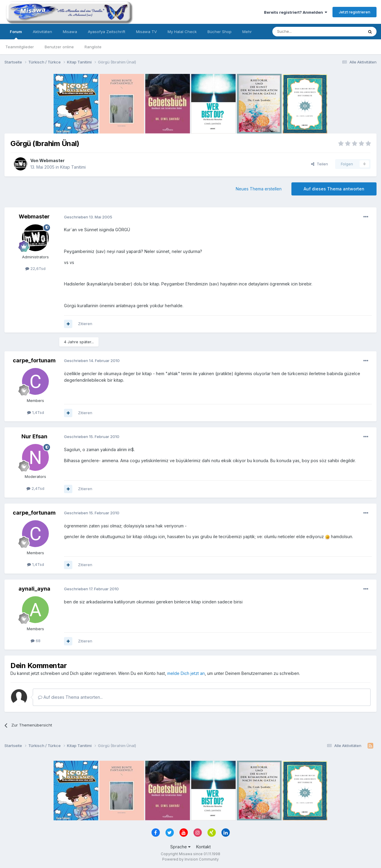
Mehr (247, 32)
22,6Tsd (35, 268)
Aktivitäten (42, 32)
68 (36, 641)
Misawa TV (146, 32)
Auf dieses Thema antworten (334, 189)
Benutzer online (59, 47)
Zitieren (85, 324)
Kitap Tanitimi (73, 167)
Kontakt (203, 847)
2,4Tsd (35, 488)
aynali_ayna (34, 589)
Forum (16, 34)
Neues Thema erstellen (259, 189)
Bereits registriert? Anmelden (296, 12)
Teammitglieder (20, 47)
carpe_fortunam (34, 360)
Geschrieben (88, 217)
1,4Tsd (36, 412)
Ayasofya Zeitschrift (107, 32)
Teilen (320, 164)
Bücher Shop (220, 32)
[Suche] (299, 32)
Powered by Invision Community (190, 859)
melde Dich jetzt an (186, 673)
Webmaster (52, 160)
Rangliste (93, 47)
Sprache (180, 847)
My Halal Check (182, 32)
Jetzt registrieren (355, 12)
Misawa (70, 32)
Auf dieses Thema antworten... (70, 697)
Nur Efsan (34, 436)
